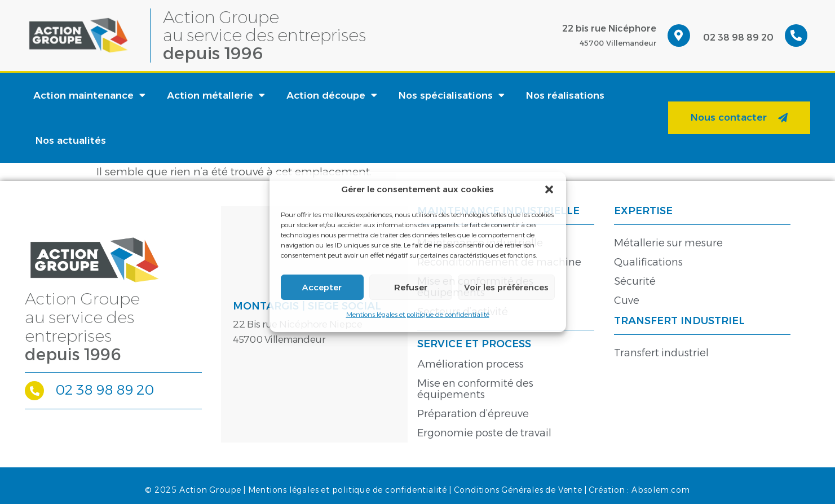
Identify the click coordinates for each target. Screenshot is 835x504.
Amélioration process (470, 364)
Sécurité (635, 281)
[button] (549, 189)
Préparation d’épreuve (473, 414)
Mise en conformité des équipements (475, 389)
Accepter (322, 287)
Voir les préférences (506, 287)
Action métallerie (216, 95)
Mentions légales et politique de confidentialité (418, 314)
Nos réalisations (565, 95)
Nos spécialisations (452, 95)
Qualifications (648, 262)
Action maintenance (89, 95)
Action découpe (332, 95)
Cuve (627, 300)
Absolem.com (661, 490)
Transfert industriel (661, 353)
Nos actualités (71, 140)
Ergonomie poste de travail (484, 433)
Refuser (411, 287)
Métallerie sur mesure (668, 243)
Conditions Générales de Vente (518, 490)
